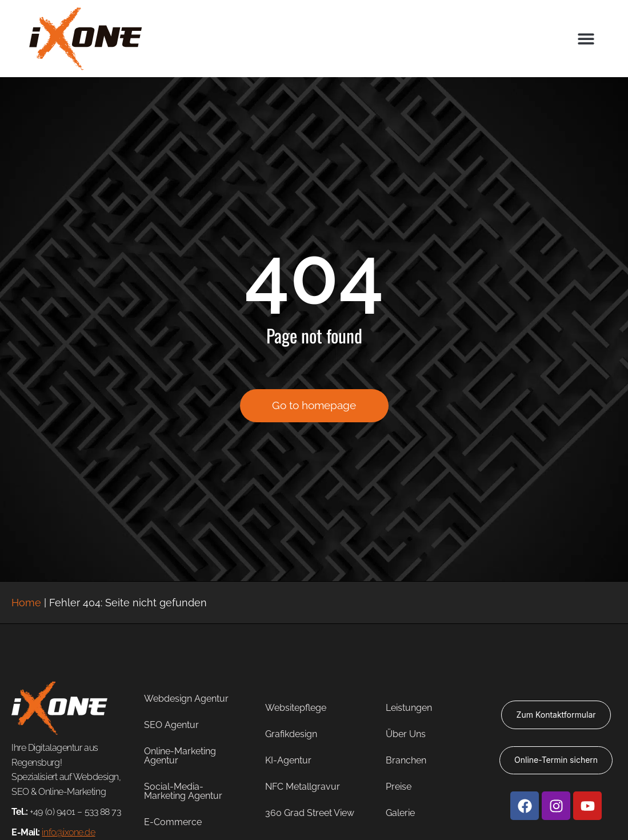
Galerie (400, 813)
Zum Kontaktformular (556, 715)
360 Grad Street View (310, 813)
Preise (399, 787)
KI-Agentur (288, 760)
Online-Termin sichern (556, 760)
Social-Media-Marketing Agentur (183, 791)
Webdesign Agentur (186, 699)
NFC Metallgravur (303, 787)
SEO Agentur (171, 725)
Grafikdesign (291, 734)
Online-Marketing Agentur (180, 756)
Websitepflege (296, 708)
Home (26, 603)
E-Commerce (173, 822)
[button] (586, 39)
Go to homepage (314, 407)
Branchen (406, 760)
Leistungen (409, 708)
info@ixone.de (68, 832)
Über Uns (406, 734)
